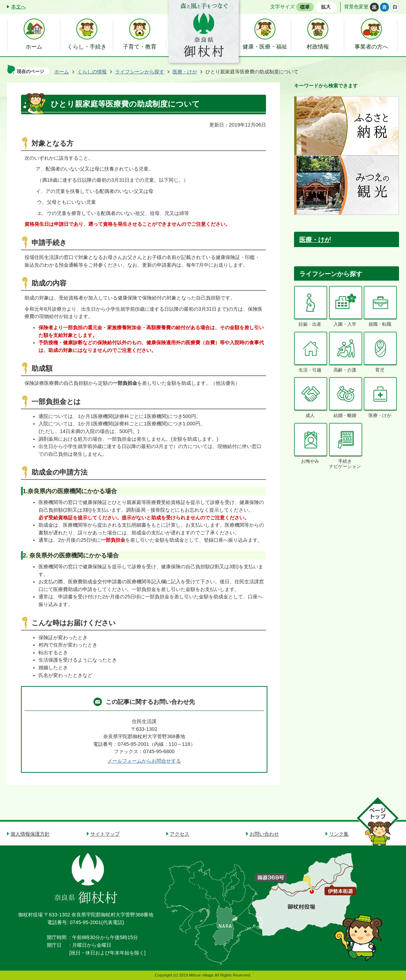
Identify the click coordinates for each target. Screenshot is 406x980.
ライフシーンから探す (140, 72)
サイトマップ (105, 834)
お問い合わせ (264, 834)
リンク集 (339, 834)
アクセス (180, 834)
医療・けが (185, 72)
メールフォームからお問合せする (144, 761)
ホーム (62, 72)
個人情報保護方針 (30, 834)
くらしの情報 (92, 72)
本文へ (19, 7)
